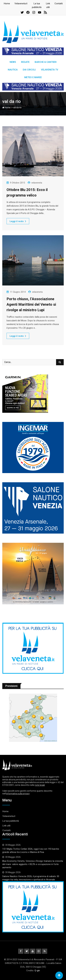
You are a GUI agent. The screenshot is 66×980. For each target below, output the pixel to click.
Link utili (6, 826)
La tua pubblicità (11, 821)
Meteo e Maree (33, 77)
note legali (40, 785)
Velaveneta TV (50, 70)
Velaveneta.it (21, 4)
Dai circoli (29, 70)
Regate (25, 62)
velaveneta (37, 183)
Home (7, 4)
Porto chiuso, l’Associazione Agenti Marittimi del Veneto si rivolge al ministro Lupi (31, 304)
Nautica (13, 70)
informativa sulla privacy (18, 794)
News (13, 62)
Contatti (59, 4)
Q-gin (37, 971)
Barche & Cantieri (46, 62)
